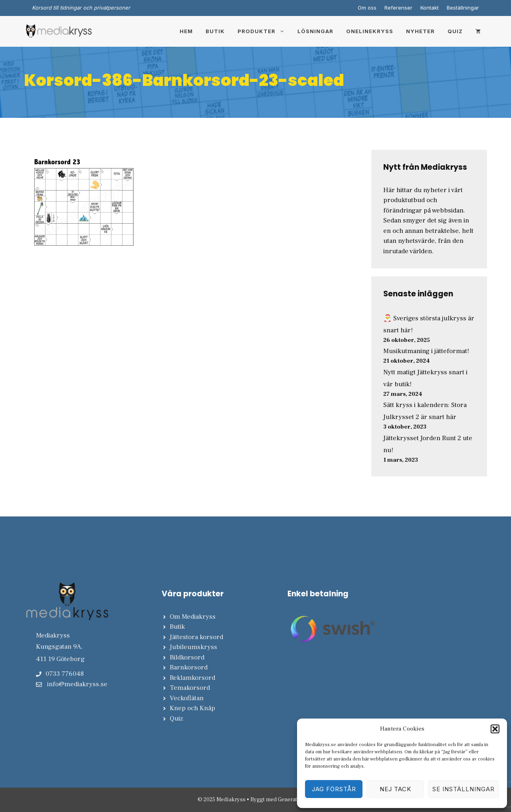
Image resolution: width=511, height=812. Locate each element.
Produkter (264, 31)
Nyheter (420, 31)
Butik (215, 31)
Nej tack (395, 789)
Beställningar (463, 8)
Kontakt (430, 8)
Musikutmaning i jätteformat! (426, 351)
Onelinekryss (370, 31)
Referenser (398, 8)
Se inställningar (463, 789)
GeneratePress (296, 800)
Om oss (367, 8)
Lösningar (315, 31)
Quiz (455, 31)
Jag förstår (334, 789)
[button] (495, 729)
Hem (186, 31)
